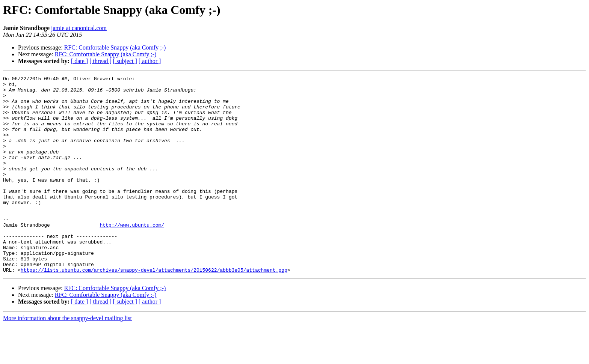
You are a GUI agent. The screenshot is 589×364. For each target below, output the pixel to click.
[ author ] (150, 61)
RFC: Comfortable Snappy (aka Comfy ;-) (115, 47)
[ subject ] (125, 61)
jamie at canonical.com (79, 28)
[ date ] (79, 61)
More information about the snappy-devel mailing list (67, 357)
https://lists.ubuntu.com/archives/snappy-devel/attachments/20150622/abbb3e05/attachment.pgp (154, 309)
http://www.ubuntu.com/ (132, 255)
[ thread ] (100, 61)
